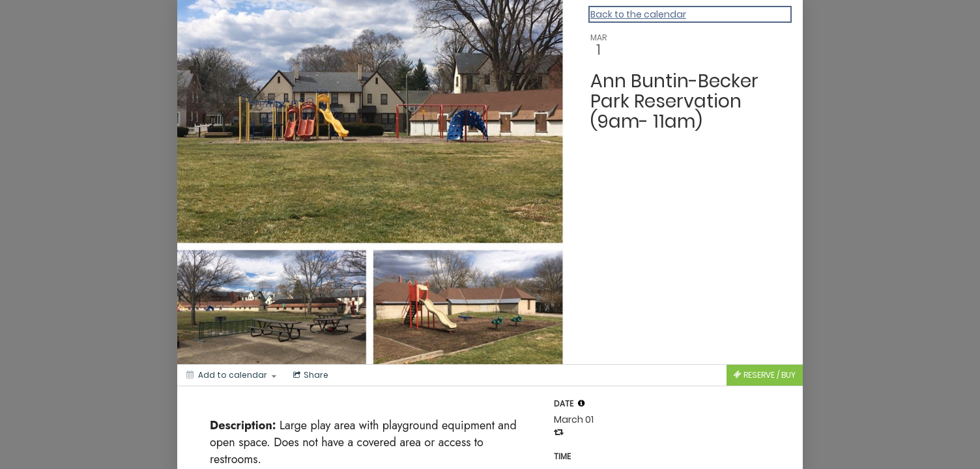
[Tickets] (765, 375)
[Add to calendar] (231, 375)
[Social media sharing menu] (310, 375)
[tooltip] (581, 403)
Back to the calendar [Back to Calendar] (638, 14)
